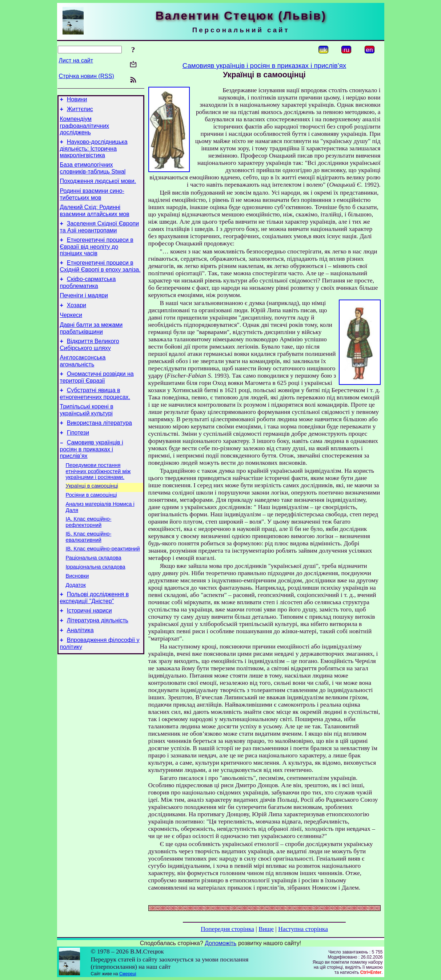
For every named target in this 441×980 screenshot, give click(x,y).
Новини (77, 100)
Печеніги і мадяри (84, 310)
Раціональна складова (94, 593)
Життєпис (80, 111)
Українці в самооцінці (92, 514)
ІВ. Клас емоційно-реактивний (103, 582)
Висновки (77, 613)
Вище (266, 929)
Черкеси (71, 331)
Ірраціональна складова (96, 603)
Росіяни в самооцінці (91, 524)
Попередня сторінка (227, 929)
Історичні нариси (89, 651)
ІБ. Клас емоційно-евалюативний (89, 570)
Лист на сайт (76, 60)
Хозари (77, 320)
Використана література (99, 447)
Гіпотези (78, 458)
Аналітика (80, 673)
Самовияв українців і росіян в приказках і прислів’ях (92, 475)
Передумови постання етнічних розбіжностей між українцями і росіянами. (98, 498)
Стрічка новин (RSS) (87, 76)
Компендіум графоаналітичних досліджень (85, 129)
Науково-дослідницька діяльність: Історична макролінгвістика (94, 153)
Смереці (128, 974)
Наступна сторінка (303, 929)
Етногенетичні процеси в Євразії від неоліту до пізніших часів (97, 257)
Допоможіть (220, 943)
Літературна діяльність (98, 662)
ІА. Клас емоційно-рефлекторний (89, 554)
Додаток (76, 623)
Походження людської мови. (98, 188)
